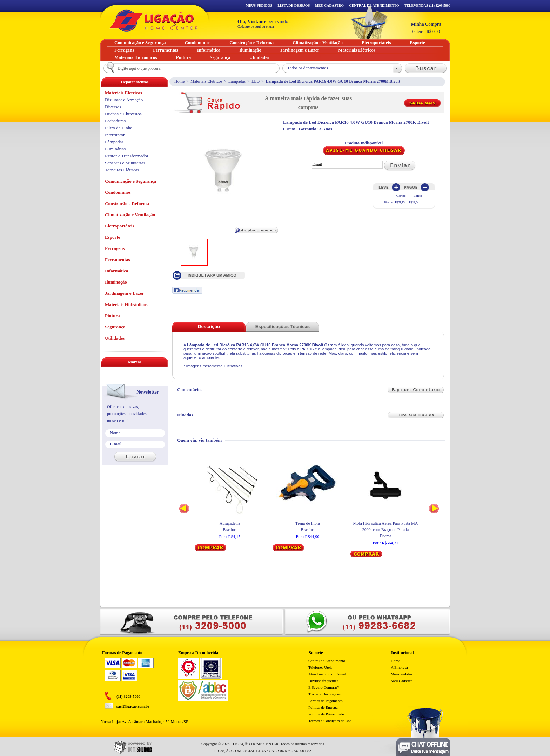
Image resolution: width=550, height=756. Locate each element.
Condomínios (118, 192)
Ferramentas (117, 260)
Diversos (113, 107)
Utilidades (115, 338)
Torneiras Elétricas (122, 170)
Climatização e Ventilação (130, 215)
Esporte (112, 237)
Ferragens (115, 248)
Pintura (112, 316)
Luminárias (115, 149)
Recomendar (187, 290)
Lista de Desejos (294, 5)
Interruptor (115, 135)
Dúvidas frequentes (323, 681)
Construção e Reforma (127, 203)
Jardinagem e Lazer (124, 293)
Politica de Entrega (323, 707)
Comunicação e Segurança (131, 181)
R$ (426, 28)
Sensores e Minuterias (125, 163)
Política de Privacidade (326, 714)
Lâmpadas (237, 81)
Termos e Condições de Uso (330, 721)
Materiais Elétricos (206, 81)
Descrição (209, 326)
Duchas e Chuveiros (123, 114)
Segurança (115, 327)
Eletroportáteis (120, 226)
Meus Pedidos (259, 5)
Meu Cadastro (329, 5)
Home (179, 81)
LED (256, 81)
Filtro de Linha (119, 128)
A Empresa (399, 667)
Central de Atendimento (327, 661)
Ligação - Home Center (154, 21)
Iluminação (116, 282)
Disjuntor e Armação (124, 100)
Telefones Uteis (320, 667)
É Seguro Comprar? (324, 687)
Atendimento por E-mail (327, 674)
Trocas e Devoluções (324, 694)
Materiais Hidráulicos (126, 304)
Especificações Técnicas (283, 326)
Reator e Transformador (127, 156)
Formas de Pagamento (326, 701)
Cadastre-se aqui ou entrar (256, 26)
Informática (116, 271)
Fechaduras (115, 121)
